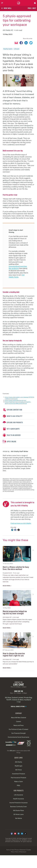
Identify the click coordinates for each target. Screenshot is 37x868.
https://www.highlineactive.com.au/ (16, 400)
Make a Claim (19, 782)
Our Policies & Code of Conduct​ (18, 729)
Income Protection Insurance (18, 803)
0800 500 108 (19, 691)
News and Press (19, 725)
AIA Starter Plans (18, 810)
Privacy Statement (20, 850)
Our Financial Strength (19, 733)
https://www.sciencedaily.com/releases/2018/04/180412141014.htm (19, 398)
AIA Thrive (18, 770)
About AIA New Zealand (18, 718)
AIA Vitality (18, 762)
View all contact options (19, 707)
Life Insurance (18, 795)
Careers (19, 722)
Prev (29, 8)
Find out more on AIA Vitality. (21, 523)
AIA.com (12, 751)
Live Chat (19, 685)
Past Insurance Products (18, 778)
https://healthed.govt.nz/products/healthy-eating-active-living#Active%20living (18, 403)
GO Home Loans (19, 814)
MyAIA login (19, 766)
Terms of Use (10, 850)
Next (34, 8)
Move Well (6, 8)
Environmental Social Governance (19, 737)
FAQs (18, 785)
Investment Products (19, 774)
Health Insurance (18, 799)
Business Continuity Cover (18, 807)
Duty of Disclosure (21, 852)
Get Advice (19, 818)
